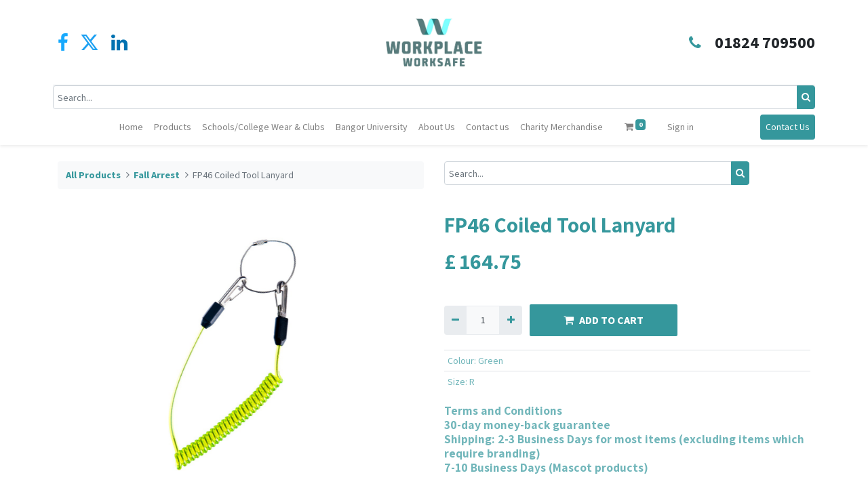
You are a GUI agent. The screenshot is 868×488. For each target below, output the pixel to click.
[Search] (801, 97)
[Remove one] (455, 320)
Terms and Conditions (503, 410)
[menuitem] (131, 127)
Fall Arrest (157, 175)
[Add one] (510, 320)
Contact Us (783, 127)
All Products (93, 175)
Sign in (680, 127)
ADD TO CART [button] (604, 320)
